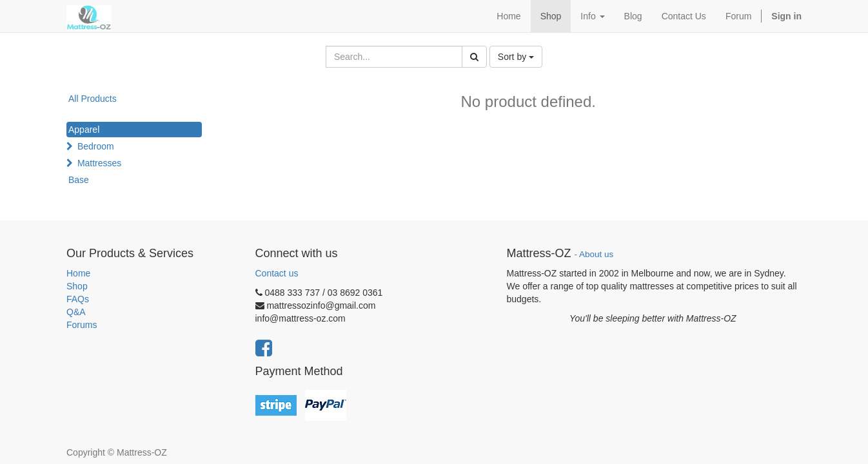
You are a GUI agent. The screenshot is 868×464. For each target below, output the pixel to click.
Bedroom (96, 146)
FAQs (78, 299)
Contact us (277, 273)
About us (596, 254)
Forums (82, 325)
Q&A (76, 312)
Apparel (84, 130)
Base (79, 180)
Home (78, 273)
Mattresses (99, 163)
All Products (93, 99)
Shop (77, 286)
